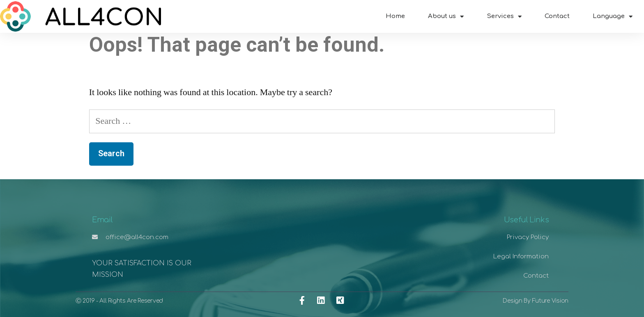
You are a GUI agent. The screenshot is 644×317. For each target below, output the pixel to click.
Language (613, 17)
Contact (557, 16)
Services (504, 17)
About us (446, 17)
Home (395, 16)
